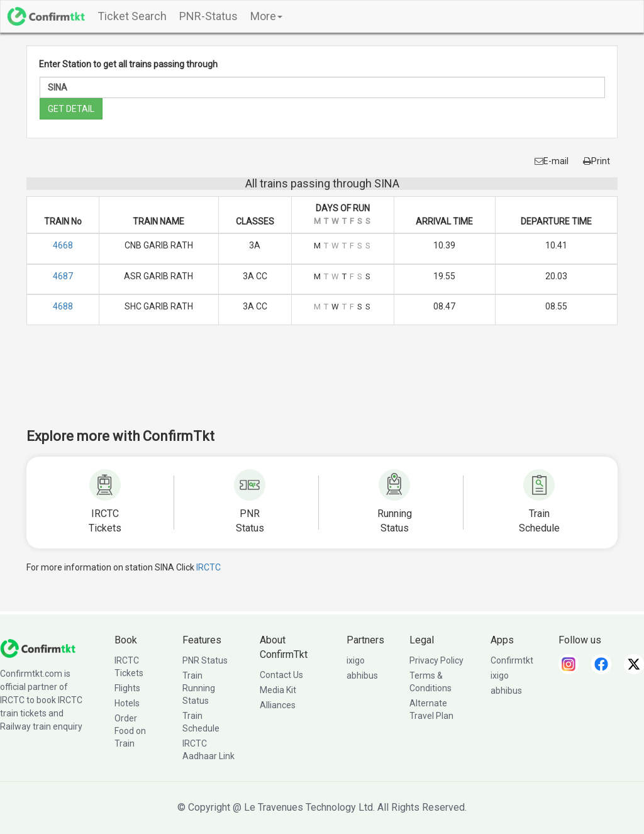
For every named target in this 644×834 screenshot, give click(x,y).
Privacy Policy (436, 660)
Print (597, 161)
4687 (63, 276)
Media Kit (278, 690)
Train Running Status (199, 688)
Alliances (278, 705)
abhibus (362, 676)
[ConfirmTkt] (38, 648)
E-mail (552, 161)
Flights (127, 688)
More (266, 16)
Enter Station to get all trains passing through (128, 64)
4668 (63, 245)
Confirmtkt (512, 660)
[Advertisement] (322, 385)
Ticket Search (132, 16)
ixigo (356, 660)
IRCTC (208, 567)
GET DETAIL (71, 109)
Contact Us (281, 675)
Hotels (127, 703)
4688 (63, 306)
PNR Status (205, 660)
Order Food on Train (130, 731)
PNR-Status (208, 16)
